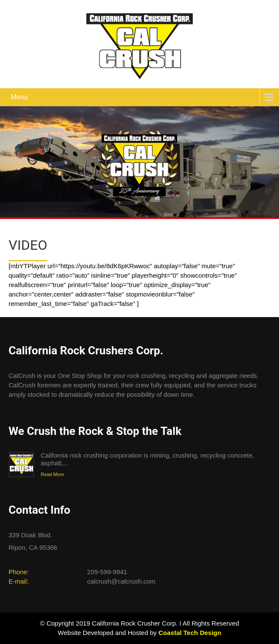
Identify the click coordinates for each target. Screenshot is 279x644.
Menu (19, 97)
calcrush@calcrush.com (121, 581)
